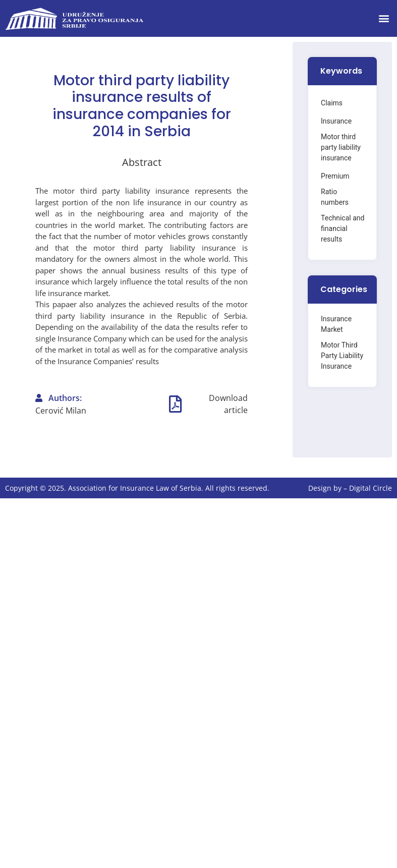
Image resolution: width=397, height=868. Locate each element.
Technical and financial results (343, 228)
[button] (384, 18)
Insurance (336, 121)
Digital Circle (371, 488)
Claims (332, 103)
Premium (335, 176)
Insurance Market (336, 324)
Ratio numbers (335, 197)
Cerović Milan (61, 411)
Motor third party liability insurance (341, 147)
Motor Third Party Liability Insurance (342, 356)
